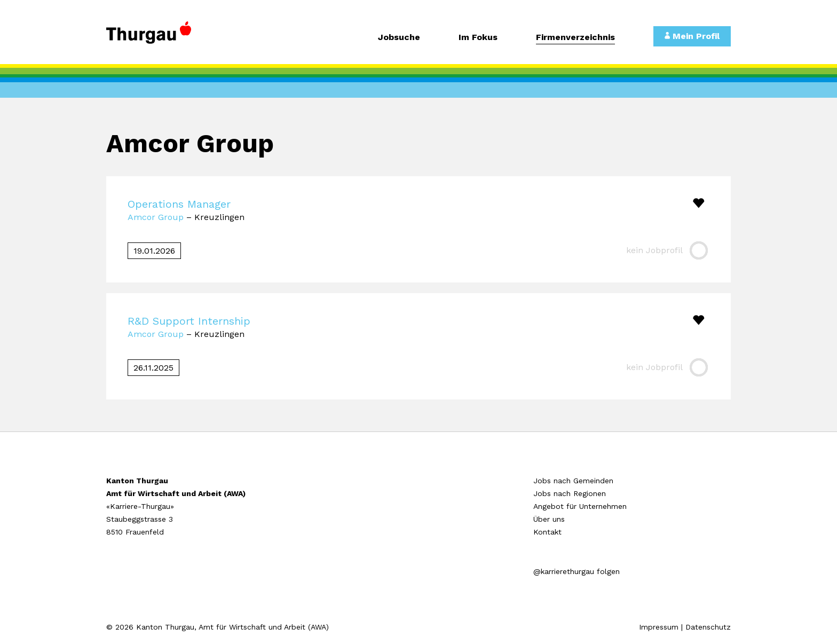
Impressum (659, 627)
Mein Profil (692, 36)
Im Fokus (478, 38)
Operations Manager (179, 204)
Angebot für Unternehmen (580, 506)
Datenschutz (708, 627)
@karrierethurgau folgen (577, 571)
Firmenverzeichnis (575, 38)
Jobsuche (399, 38)
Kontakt (547, 532)
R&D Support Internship (189, 321)
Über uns (549, 519)
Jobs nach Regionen (570, 493)
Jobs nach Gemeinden (573, 481)
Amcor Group (156, 217)
